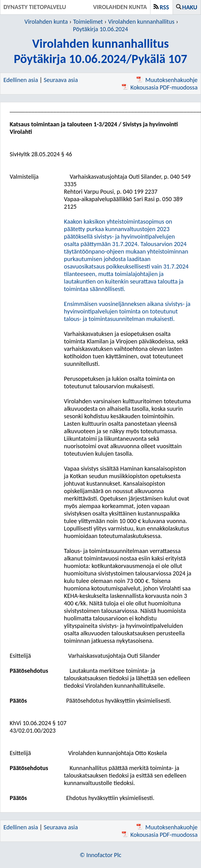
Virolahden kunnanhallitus (141, 22)
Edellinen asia (21, 80)
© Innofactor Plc (100, 855)
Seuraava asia (61, 80)
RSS (164, 7)
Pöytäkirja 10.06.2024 (100, 29)
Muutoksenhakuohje (167, 80)
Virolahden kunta (46, 22)
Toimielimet (88, 22)
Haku (190, 7)
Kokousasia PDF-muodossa (160, 87)
